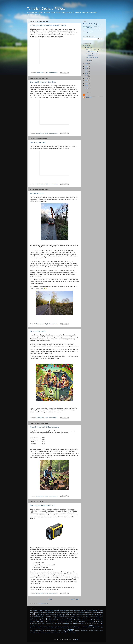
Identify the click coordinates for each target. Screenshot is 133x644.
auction (75, 610)
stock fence (67, 628)
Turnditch (70, 630)
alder (36, 610)
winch (70, 632)
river (102, 624)
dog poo (97, 614)
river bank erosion (42, 626)
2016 (87, 81)
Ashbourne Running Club (68, 610)
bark (83, 610)
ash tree (59, 610)
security (73, 626)
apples (46, 610)
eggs (47, 616)
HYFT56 (71, 620)
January (89, 61)
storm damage (74, 628)
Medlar (54, 622)
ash (56, 610)
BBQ (86, 610)
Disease (87, 614)
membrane (58, 622)
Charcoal (71, 612)
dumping (34, 616)
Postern (40, 624)
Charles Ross (77, 612)
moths (71, 622)
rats (78, 624)
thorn (31, 630)
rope (58, 626)
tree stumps (45, 630)
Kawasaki (98, 620)
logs (47, 622)
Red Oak (84, 624)
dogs (100, 614)
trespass (53, 630)
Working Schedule (88, 32)
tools (41, 630)
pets (93, 622)
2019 (87, 73)
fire (102, 616)
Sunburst (95, 628)
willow (66, 632)
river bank (33, 626)
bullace (52, 612)
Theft (102, 628)
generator (60, 618)
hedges (36, 620)
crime (51, 614)
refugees (89, 624)
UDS (76, 630)
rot (60, 626)
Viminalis (96, 630)
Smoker (32, 628)
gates (56, 618)
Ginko (65, 618)
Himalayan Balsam (52, 620)
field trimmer (96, 616)
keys (102, 620)
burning (56, 612)
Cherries (82, 612)
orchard (81, 622)
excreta (81, 616)
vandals (89, 630)
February (89, 48)
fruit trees (39, 618)
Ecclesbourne (41, 616)
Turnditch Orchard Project (91, 24)
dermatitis (83, 614)
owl (88, 622)
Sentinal (83, 626)
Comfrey (90, 612)
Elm (64, 616)
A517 (31, 610)
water (45, 632)
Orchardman (88, 98)
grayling (72, 618)
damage (70, 614)
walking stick (33, 632)
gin (63, 618)
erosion (74, 616)
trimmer (58, 630)
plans (31, 624)
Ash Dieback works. (37, 193)
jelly (94, 620)
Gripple (76, 618)
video (92, 630)
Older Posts (74, 599)
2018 (87, 76)
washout (42, 632)
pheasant (97, 622)
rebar (81, 624)
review (98, 624)
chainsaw (66, 612)
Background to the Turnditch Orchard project (91, 27)
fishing (31, 618)
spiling (53, 628)
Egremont (51, 616)
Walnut (38, 632)
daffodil (65, 614)
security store (78, 626)
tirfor (34, 630)
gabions (44, 618)
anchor (39, 610)
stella (59, 628)
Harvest (88, 618)
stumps (91, 628)
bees (89, 610)
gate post (51, 618)
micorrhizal (63, 622)
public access (58, 624)
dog (93, 614)
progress (48, 624)
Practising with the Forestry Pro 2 (42, 505)
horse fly (67, 620)
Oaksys (87, 95)
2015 (87, 83)
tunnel (64, 630)
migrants (68, 622)
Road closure (51, 626)
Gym (84, 618)
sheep (92, 626)
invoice (89, 620)
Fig (100, 616)
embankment (69, 616)
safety (69, 626)
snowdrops (38, 628)
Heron (45, 620)
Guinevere (80, 618)
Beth (91, 610)
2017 (87, 78)
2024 (87, 64)
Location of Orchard (89, 30)
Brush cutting (37, 612)
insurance (85, 620)
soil (50, 628)
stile (62, 628)
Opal (77, 622)
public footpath (66, 624)
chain (62, 612)
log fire (45, 622)
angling (43, 610)
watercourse (56, 632)
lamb (34, 622)
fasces (84, 616)
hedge (97, 618)
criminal (54, 614)
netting (74, 622)
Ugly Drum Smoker (82, 630)
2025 (87, 46)
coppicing (33, 614)
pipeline (101, 622)
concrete (100, 612)
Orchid (86, 622)
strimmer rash (81, 628)
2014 (87, 86)
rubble (63, 626)
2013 (87, 88)
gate (47, 618)
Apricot (50, 610)
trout (61, 630)
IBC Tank (80, 620)
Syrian (99, 628)
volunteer (101, 630)
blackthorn (96, 610)
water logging (50, 632)
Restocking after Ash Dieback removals (45, 427)
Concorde (95, 612)
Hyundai (76, 620)
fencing (91, 616)
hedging (41, 620)
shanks (87, 626)
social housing (45, 628)
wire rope (74, 632)
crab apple (47, 614)
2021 (87, 69)
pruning (52, 624)
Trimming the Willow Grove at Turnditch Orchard (48, 25)
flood (35, 618)
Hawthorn (93, 618)
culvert (61, 614)
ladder (31, 622)
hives (59, 620)
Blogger (76, 639)
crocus (58, 614)
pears (90, 622)
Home (50, 599)
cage (59, 612)
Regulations (94, 624)
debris (74, 614)
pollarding (35, 624)
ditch (91, 614)
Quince (75, 624)
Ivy (92, 620)
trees (49, 630)
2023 (87, 66)
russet (66, 626)
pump (71, 624)
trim (56, 630)
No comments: (54, 73)
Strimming (87, 628)
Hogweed (62, 620)
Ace (34, 610)
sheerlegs (97, 626)
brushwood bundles (45, 612)
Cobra (86, 612)
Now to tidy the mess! (38, 142)
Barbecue (80, 610)
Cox (44, 614)
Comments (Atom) (43, 603)
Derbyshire (78, 614)
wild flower (61, 632)
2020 (87, 71)
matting (50, 622)
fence (88, 616)
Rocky (56, 626)
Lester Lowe (39, 622)
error (78, 616)
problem (44, 624)
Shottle (102, 626)
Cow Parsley (40, 614)
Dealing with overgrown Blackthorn (43, 82)
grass (68, 618)
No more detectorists (38, 331)
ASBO (53, 610)
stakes (56, 628)
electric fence (58, 616)
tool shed (37, 630)
